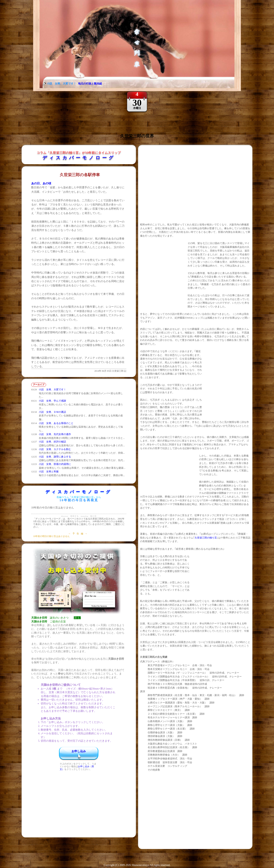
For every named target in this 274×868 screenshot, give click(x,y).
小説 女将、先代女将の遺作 (55, 434)
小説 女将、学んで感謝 (52, 401)
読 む (77, 618)
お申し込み (79, 751)
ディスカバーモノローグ (79, 158)
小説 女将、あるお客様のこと (56, 423)
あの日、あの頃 (41, 183)
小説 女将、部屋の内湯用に (55, 464)
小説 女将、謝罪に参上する (55, 457)
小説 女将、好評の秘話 (52, 442)
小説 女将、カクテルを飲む (55, 449)
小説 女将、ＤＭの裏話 (52, 412)
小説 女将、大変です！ (52, 389)
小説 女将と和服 (49, 471)
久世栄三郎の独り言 (206, 538)
